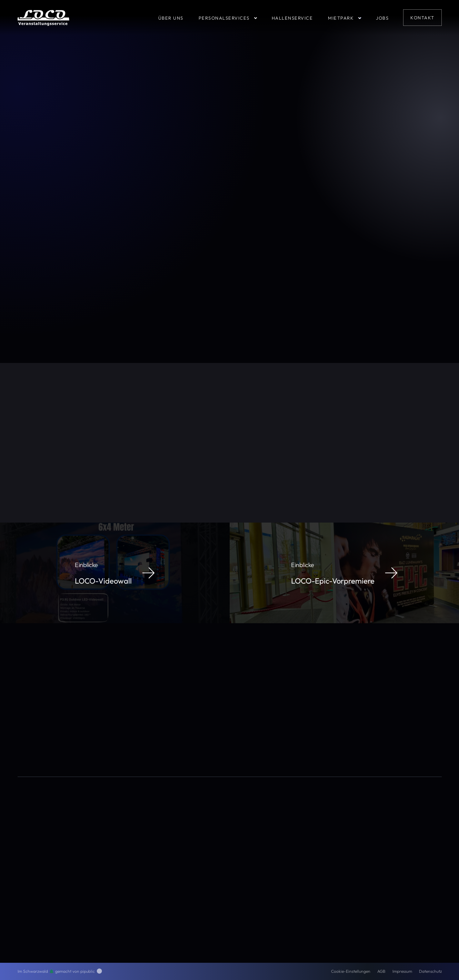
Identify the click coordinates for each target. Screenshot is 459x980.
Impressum (402, 971)
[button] (235, 18)
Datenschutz (430, 971)
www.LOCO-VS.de (104, 468)
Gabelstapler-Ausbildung (291, 872)
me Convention (229, 442)
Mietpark (275, 863)
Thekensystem (135, 442)
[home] (43, 17)
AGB (381, 971)
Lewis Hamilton (196, 450)
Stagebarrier (236, 435)
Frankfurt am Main (191, 442)
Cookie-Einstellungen (351, 971)
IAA (162, 442)
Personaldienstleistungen (291, 843)
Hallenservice (280, 853)
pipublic (91, 971)
